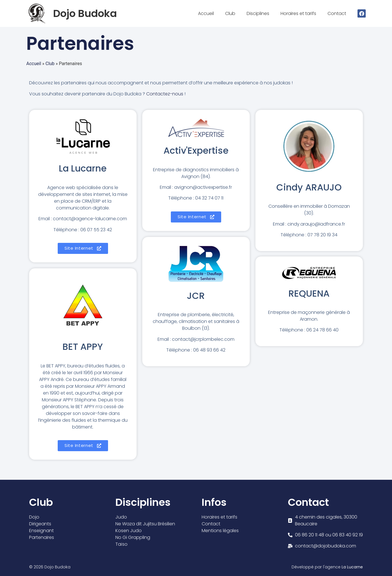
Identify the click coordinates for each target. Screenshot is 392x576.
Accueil (207, 13)
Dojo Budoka (85, 13)
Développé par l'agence (327, 567)
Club (232, 13)
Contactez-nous (165, 94)
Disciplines (259, 13)
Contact (338, 13)
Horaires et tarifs (300, 13)
